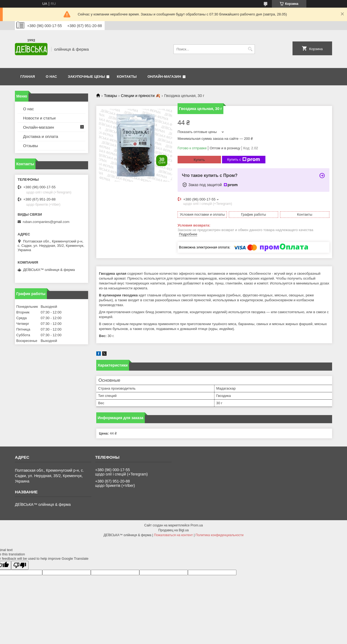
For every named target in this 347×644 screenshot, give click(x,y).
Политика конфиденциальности (219, 535)
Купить (199, 160)
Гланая (28, 77)
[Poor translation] (20, 565)
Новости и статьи (39, 118)
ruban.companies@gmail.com (46, 222)
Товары (110, 96)
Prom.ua (197, 525)
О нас (52, 77)
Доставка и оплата (41, 136)
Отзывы (30, 146)
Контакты (127, 77)
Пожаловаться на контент (173, 535)
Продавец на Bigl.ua (173, 530)
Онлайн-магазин (164, 77)
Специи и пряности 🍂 (141, 96)
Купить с (244, 160)
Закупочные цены (86, 77)
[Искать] (250, 49)
